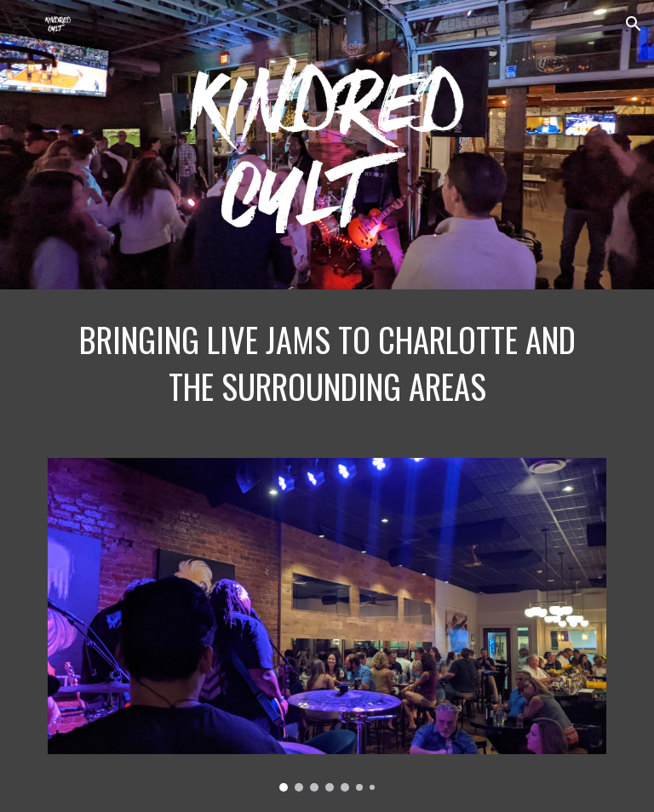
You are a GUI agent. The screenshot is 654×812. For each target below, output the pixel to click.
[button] (20, 23)
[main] (327, 363)
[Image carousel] (327, 625)
